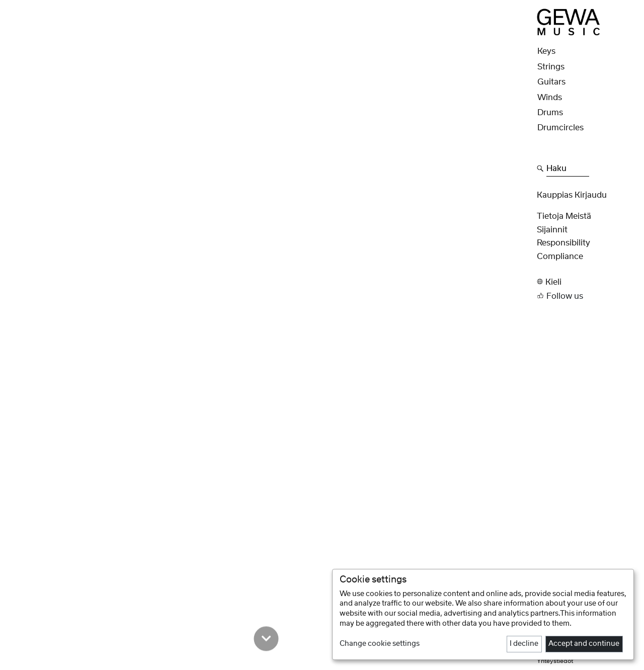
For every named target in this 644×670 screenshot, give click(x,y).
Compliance (560, 257)
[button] (587, 282)
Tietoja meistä (564, 216)
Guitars (551, 82)
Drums (550, 113)
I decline (524, 644)
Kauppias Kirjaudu (572, 195)
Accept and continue (584, 644)
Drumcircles (560, 128)
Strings (551, 67)
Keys (546, 51)
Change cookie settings (380, 644)
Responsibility (563, 243)
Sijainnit (552, 230)
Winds (550, 98)
